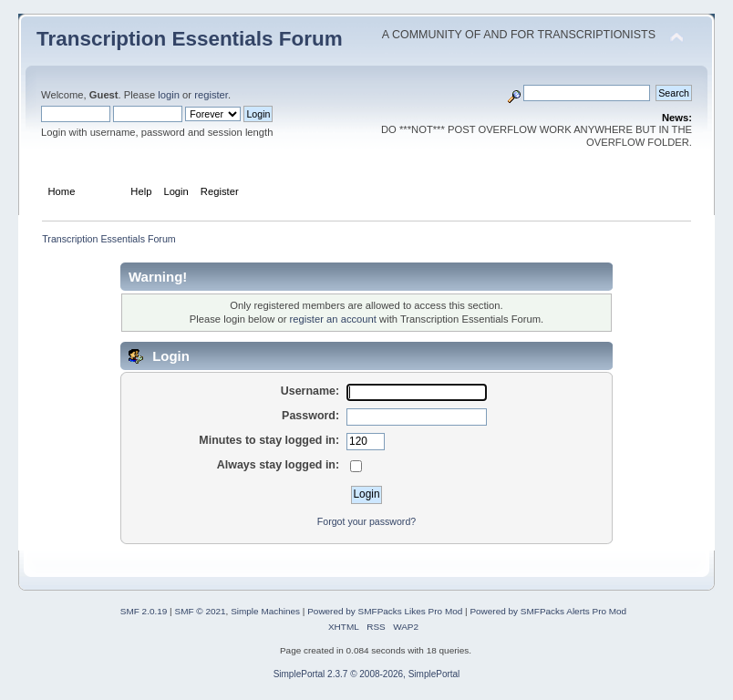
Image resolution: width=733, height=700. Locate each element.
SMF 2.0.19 (144, 611)
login (169, 95)
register (211, 95)
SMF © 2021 (200, 611)
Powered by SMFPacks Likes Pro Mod (385, 611)
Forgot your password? (366, 521)
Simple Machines (265, 611)
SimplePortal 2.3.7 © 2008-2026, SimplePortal (367, 674)
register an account (333, 319)
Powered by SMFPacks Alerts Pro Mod (548, 611)
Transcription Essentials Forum (190, 39)
